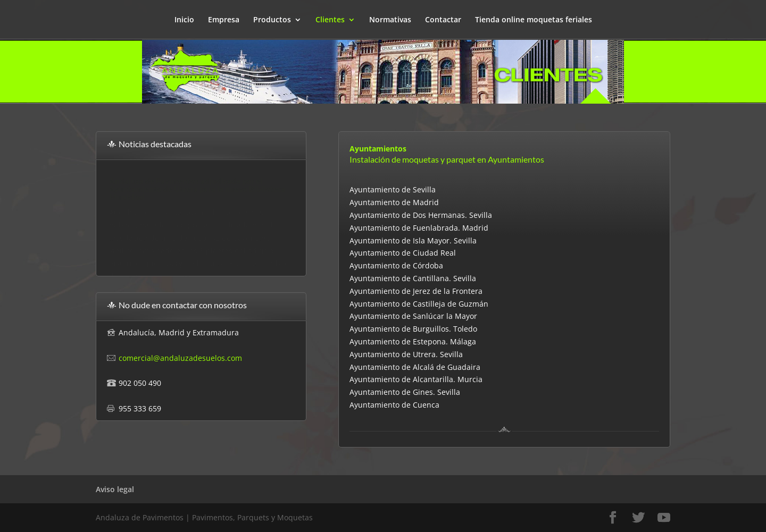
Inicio (184, 20)
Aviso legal (115, 489)
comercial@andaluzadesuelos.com (180, 358)
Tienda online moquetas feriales (534, 20)
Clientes (330, 20)
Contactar (443, 20)
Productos (272, 20)
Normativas (390, 20)
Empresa (224, 20)
